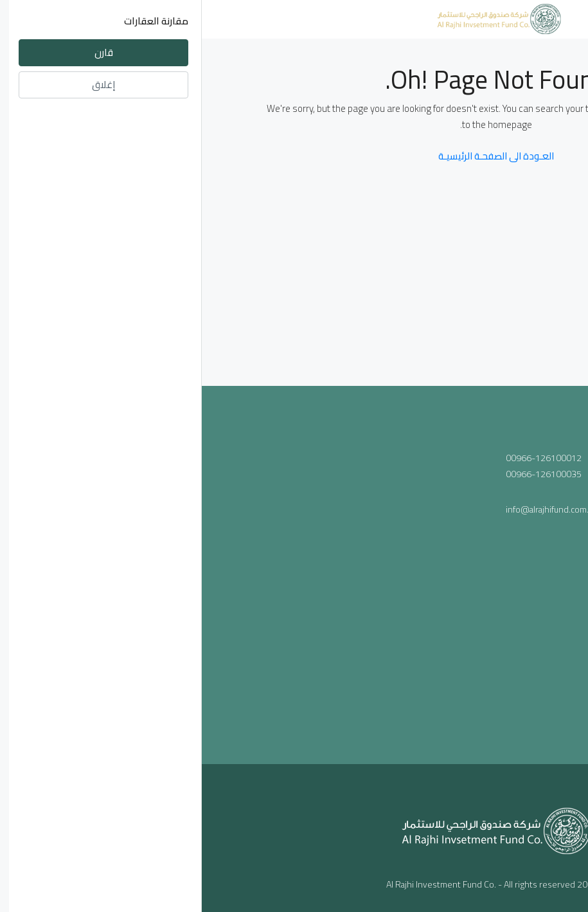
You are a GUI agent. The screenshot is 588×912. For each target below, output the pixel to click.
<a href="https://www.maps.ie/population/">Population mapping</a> (174, 563)
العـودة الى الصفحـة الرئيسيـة (294, 156)
